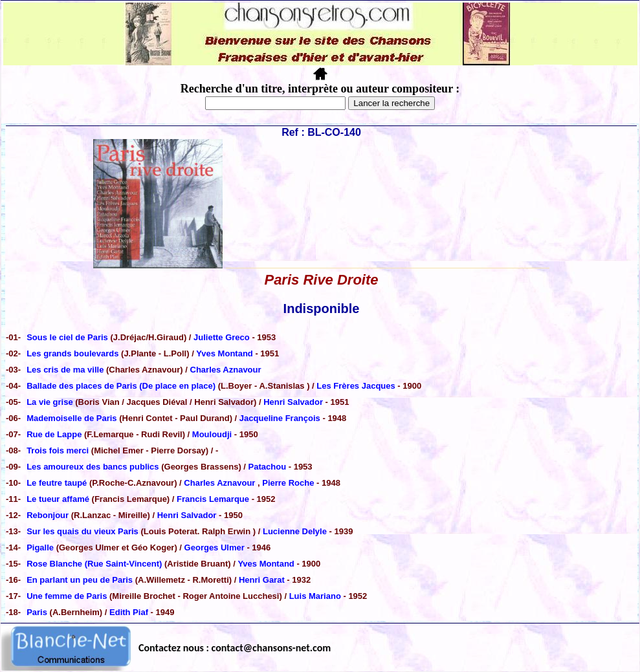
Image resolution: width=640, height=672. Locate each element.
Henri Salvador (293, 402)
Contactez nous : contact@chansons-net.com (235, 648)
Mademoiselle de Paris (73, 418)
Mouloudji (212, 434)
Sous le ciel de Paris (67, 337)
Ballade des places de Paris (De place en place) (121, 386)
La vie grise (50, 402)
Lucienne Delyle (295, 531)
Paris (38, 612)
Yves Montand (224, 353)
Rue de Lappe (55, 434)
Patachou (268, 467)
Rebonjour (48, 515)
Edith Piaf (129, 612)
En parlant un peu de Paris (81, 580)
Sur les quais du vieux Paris (83, 531)
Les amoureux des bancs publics (94, 467)
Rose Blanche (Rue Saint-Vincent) (95, 564)
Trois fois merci (58, 450)
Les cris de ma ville (65, 370)
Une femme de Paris (67, 596)
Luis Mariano (315, 596)
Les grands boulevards (74, 353)
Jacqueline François (280, 418)
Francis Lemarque (213, 499)
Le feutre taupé (57, 483)
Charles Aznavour (226, 370)
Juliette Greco (222, 337)
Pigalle (41, 547)
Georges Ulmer (215, 547)
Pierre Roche (288, 483)
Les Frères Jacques (356, 386)
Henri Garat (262, 580)
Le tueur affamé (58, 499)
